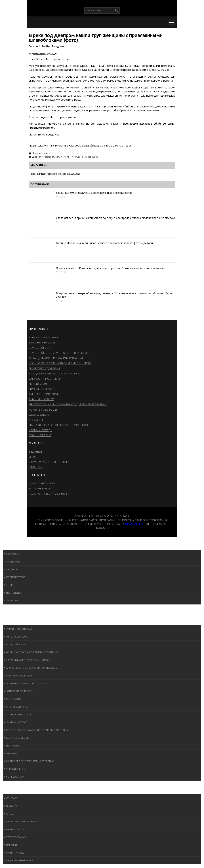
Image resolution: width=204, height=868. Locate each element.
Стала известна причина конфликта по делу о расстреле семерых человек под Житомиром (115, 218)
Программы (14, 622)
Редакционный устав (20, 860)
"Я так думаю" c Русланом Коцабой (56, 358)
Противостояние (42, 389)
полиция (76, 157)
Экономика (14, 562)
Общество (13, 569)
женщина (93, 157)
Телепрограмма (16, 837)
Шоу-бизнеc (14, 593)
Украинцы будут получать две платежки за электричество (94, 193)
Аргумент (36, 420)
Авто (9, 615)
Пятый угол (38, 384)
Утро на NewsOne (42, 342)
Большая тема (40, 435)
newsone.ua (134, 524)
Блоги (10, 784)
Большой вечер (41, 348)
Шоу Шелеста (39, 415)
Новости (12, 547)
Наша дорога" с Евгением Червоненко (58, 425)
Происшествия (40, 153)
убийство (66, 157)
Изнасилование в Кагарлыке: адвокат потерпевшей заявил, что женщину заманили (111, 268)
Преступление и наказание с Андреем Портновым (68, 404)
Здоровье (12, 600)
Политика (13, 554)
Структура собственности (49, 462)
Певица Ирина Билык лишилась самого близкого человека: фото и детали (104, 243)
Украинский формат (44, 337)
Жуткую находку (40, 66)
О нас (33, 457)
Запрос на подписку (45, 379)
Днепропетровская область (46, 157)
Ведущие (36, 451)
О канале (12, 791)
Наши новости (16, 829)
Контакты (12, 798)
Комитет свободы (43, 409)
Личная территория (44, 394)
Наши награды (15, 853)
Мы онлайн (39, 165)
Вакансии (36, 467)
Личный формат (41, 399)
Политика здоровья (45, 368)
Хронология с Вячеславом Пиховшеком (60, 363)
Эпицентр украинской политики (54, 373)
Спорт (10, 585)
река (84, 157)
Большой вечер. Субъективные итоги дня (61, 353)
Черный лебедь (41, 430)
